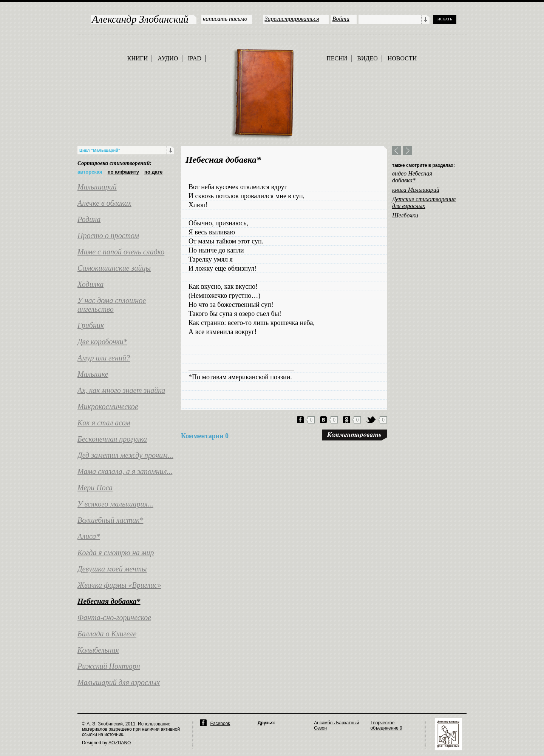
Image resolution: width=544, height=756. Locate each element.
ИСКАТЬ (445, 19)
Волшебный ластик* (110, 520)
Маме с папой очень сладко (121, 252)
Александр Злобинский (140, 19)
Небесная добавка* (109, 601)
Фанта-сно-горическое (114, 617)
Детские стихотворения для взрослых (424, 202)
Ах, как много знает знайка (121, 390)
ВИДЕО (367, 58)
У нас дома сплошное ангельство (112, 305)
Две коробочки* (102, 342)
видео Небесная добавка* (412, 177)
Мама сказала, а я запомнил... (125, 471)
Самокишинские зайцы (114, 268)
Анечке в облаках (104, 203)
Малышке (93, 374)
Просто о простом (108, 236)
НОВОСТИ (402, 58)
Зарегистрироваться (292, 19)
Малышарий (97, 187)
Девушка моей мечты (112, 569)
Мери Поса (95, 488)
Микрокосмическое (108, 406)
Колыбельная (98, 650)
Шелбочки (405, 215)
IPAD (195, 58)
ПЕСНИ (337, 58)
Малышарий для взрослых (119, 682)
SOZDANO (120, 743)
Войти (341, 19)
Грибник (91, 325)
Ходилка (90, 284)
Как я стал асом (104, 423)
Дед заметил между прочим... (125, 455)
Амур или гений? (104, 358)
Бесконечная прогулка (112, 439)
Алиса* (89, 536)
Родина (89, 219)
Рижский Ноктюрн (109, 666)
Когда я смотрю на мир (116, 553)
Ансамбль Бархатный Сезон (336, 725)
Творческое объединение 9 (386, 725)
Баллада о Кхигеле (107, 634)
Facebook (220, 724)
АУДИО (168, 58)
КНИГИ (138, 58)
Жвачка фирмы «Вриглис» (119, 585)
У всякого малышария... (115, 504)
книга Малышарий (416, 190)
